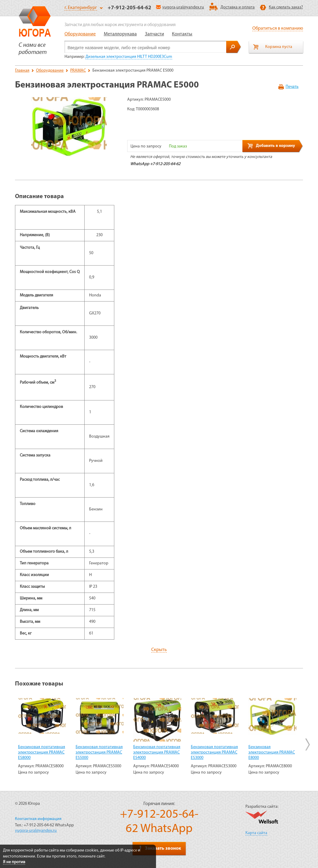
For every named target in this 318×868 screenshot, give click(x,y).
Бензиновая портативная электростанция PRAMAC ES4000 (157, 752)
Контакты (182, 34)
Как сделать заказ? (286, 7)
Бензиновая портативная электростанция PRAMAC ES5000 (99, 752)
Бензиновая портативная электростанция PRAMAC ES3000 (214, 752)
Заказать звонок (159, 848)
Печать (292, 87)
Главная (22, 71)
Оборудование (80, 34)
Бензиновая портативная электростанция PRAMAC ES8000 (42, 752)
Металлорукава (120, 34)
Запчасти (154, 34)
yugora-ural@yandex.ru (180, 7)
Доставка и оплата (238, 7)
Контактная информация (38, 819)
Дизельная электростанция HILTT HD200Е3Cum (129, 57)
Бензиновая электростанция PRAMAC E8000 (272, 752)
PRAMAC (78, 71)
